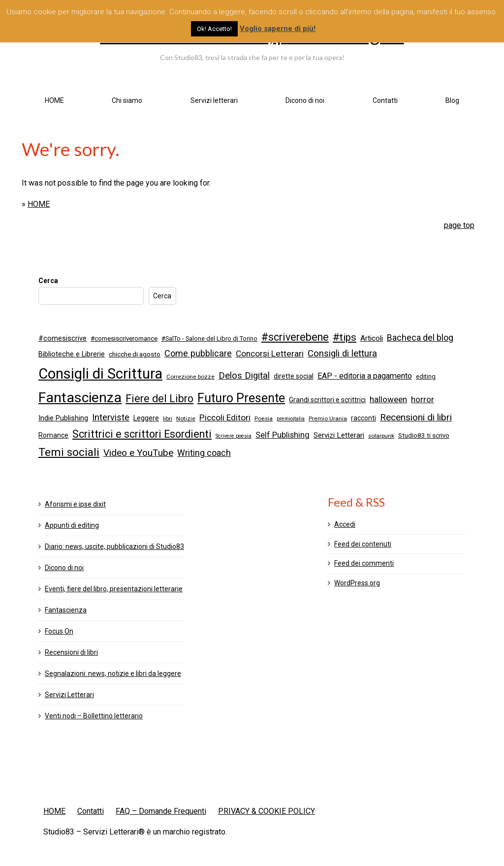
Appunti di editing (72, 525)
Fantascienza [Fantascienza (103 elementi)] (80, 398)
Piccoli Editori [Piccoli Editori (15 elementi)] (225, 417)
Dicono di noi (305, 100)
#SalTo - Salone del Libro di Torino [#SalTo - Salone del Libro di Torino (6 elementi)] (209, 338)
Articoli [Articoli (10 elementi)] (372, 338)
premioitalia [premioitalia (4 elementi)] (291, 419)
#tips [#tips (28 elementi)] (345, 337)
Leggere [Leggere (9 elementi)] (146, 418)
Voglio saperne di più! (278, 29)
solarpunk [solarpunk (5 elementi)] (381, 436)
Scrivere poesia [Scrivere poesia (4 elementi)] (234, 436)
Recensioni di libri (71, 652)
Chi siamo (127, 100)
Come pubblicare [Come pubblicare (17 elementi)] (198, 353)
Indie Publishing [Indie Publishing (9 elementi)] (63, 418)
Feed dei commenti (364, 563)
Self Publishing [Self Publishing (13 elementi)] (283, 435)
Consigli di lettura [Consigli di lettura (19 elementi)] (342, 353)
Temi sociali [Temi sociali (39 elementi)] (69, 452)
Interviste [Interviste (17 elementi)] (111, 417)
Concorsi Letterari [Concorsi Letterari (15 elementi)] (270, 353)
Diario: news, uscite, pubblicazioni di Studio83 (114, 546)
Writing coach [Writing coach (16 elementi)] (204, 453)
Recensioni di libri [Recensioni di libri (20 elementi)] (416, 417)
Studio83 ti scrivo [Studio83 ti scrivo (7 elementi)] (424, 435)
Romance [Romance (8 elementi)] (53, 435)
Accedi (345, 524)
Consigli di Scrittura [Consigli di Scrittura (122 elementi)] (100, 374)
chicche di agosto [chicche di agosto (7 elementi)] (135, 354)
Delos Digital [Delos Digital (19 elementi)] (244, 376)
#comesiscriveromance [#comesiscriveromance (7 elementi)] (124, 338)
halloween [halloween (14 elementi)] (388, 399)
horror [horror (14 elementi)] (423, 399)
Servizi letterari (214, 100)
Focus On (59, 631)
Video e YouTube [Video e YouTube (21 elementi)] (138, 453)
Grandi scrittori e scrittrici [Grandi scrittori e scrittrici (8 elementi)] (327, 400)
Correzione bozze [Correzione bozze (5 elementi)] (190, 377)
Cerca (48, 281)
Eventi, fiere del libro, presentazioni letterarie (114, 589)
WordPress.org (357, 583)
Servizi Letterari (69, 695)
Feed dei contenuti (363, 544)
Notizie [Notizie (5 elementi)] (186, 418)
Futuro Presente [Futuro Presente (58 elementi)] (241, 398)
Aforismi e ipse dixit (75, 504)
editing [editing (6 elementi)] (426, 376)
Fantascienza (66, 610)
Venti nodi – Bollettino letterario (94, 716)
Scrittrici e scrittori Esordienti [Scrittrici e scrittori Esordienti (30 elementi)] (142, 434)
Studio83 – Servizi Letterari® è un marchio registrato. (135, 832)
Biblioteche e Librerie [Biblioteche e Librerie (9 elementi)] (72, 354)
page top (459, 225)
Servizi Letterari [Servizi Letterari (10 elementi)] (339, 435)
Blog (452, 100)
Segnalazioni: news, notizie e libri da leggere (113, 674)
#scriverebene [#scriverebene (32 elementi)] (295, 337)
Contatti (385, 100)
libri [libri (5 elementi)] (168, 418)
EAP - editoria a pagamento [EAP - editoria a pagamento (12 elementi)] (365, 376)
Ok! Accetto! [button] (214, 29)
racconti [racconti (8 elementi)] (363, 418)
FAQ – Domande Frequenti (161, 811)
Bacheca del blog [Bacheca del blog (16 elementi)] (420, 338)
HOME (54, 100)
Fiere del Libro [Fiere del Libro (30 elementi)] (159, 399)
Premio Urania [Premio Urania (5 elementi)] (328, 418)
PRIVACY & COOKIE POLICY (267, 811)
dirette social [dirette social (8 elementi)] (294, 376)
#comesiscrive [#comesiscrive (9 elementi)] (63, 338)
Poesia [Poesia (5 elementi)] (264, 418)
